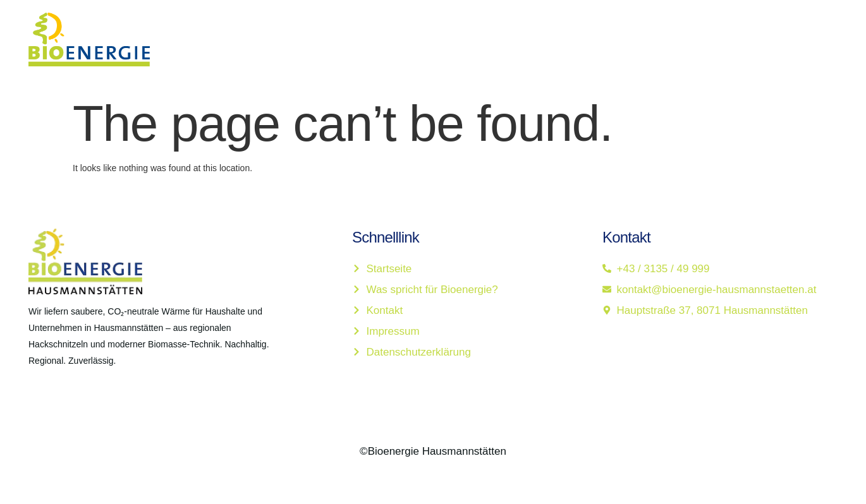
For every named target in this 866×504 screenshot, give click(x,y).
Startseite (388, 46)
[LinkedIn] (87, 405)
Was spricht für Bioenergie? (506, 46)
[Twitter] (59, 405)
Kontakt (619, 46)
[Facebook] (31, 405)
